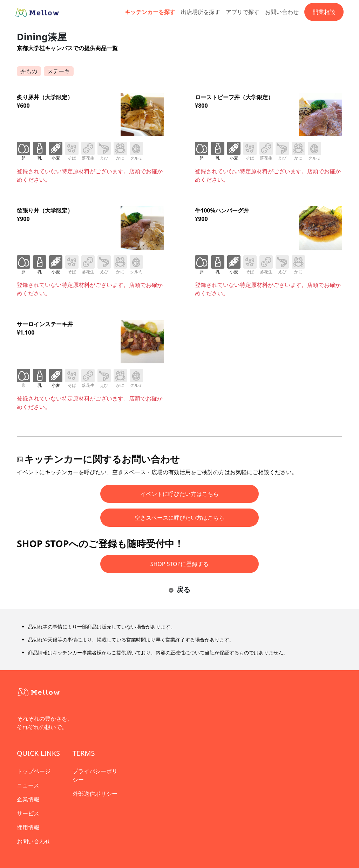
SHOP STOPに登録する (180, 564)
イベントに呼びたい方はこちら (179, 494)
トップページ (34, 771)
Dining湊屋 (42, 37)
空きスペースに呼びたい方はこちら (179, 518)
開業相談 (324, 12)
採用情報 (28, 827)
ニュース (28, 785)
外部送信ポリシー (95, 794)
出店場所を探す (201, 12)
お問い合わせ (282, 12)
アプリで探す (243, 12)
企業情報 (28, 799)
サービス (28, 813)
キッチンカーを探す (150, 12)
